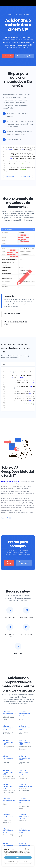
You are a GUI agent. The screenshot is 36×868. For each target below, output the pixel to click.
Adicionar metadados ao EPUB (25, 728)
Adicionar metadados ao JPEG (25, 742)
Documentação (26, 176)
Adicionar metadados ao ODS (25, 772)
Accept (18, 858)
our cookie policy (23, 854)
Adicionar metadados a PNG (9, 800)
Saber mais (5, 518)
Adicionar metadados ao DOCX (8, 728)
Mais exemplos (10, 176)
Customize (11, 862)
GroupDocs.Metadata (10, 94)
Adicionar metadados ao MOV (8, 758)
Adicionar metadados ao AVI (9, 713)
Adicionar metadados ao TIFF (8, 817)
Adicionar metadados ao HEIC (8, 742)
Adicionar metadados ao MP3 (25, 758)
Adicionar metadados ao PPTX (25, 801)
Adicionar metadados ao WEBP (8, 845)
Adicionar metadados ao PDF (26, 785)
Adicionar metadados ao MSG (8, 772)
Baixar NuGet (8, 56)
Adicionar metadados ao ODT (8, 786)
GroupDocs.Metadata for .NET (11, 482)
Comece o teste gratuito (25, 56)
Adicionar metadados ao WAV (25, 831)
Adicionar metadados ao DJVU (25, 714)
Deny (25, 862)
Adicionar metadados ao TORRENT (25, 817)
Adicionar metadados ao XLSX (25, 845)
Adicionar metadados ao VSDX (8, 831)
